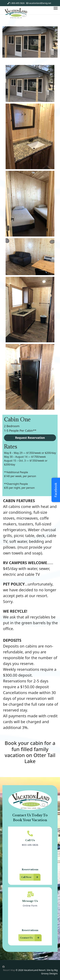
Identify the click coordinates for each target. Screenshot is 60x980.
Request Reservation (30, 438)
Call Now (31, 877)
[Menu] (56, 8)
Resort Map (9, 970)
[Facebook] (4, 967)
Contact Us (31, 938)
